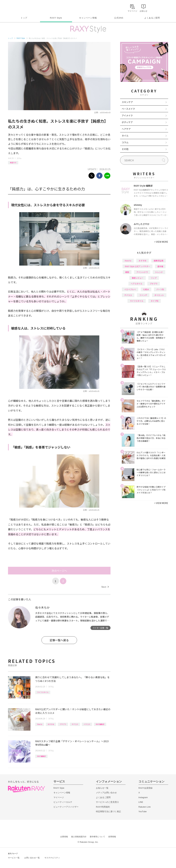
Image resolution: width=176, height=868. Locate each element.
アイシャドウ (142, 272)
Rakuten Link (145, 807)
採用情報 (112, 837)
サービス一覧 (14, 858)
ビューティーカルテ (63, 802)
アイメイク (127, 115)
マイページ (59, 797)
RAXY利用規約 (103, 807)
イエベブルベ (130, 289)
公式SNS (119, 18)
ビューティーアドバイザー (66, 807)
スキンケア (127, 102)
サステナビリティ (52, 858)
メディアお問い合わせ (106, 793)
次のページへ (59, 571)
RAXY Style (56, 18)
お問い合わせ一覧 (32, 858)
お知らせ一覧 (102, 788)
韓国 (127, 272)
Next (105, 587)
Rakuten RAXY (22, 7)
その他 (125, 149)
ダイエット (159, 295)
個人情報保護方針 (79, 837)
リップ (154, 278)
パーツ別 (160, 289)
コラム (19, 158)
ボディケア (127, 122)
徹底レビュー (138, 278)
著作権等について (97, 837)
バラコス (87, 724)
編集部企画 (159, 261)
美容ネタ (13, 163)
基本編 (160, 266)
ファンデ (143, 295)
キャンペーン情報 (88, 18)
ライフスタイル (43, 692)
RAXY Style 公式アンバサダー (137, 266)
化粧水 (146, 289)
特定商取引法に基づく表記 (108, 811)
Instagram (143, 797)
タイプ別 (155, 301)
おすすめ (51, 724)
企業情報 (64, 837)
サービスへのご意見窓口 (107, 802)
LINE (141, 802)
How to (40, 724)
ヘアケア (126, 129)
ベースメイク (128, 109)
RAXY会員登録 (145, 788)
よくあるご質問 (152, 18)
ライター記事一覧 (100, 628)
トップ (24, 18)
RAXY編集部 (100, 724)
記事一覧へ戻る (59, 640)
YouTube (143, 811)
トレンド (159, 272)
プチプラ (63, 724)
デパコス (75, 724)
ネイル (125, 136)
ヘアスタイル (137, 284)
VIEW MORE (161, 242)
